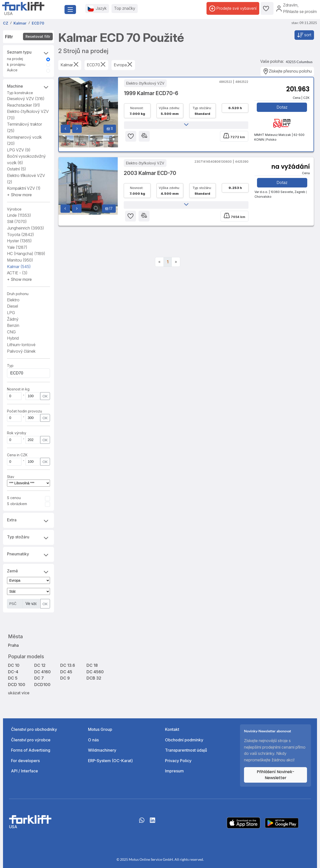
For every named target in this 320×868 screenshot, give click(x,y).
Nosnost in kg (18, 389)
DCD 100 (17, 685)
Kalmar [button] (19, 267)
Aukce (12, 70)
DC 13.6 (68, 665)
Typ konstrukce (20, 93)
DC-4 (13, 672)
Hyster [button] (19, 241)
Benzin (13, 325)
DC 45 (66, 672)
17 (109, 208)
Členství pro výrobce (31, 740)
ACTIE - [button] (17, 273)
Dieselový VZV (26, 99)
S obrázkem (17, 504)
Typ (10, 366)
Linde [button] (19, 215)
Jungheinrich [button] (25, 228)
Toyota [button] (20, 235)
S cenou (14, 498)
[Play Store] (282, 822)
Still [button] (17, 222)
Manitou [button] (20, 260)
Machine (28, 87)
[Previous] (159, 262)
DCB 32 (94, 678)
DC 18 (92, 665)
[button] (19, 195)
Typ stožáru (28, 537)
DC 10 (14, 665)
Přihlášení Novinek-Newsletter (276, 775)
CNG (11, 332)
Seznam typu (28, 53)
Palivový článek (21, 351)
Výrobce (14, 209)
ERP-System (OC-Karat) (110, 761)
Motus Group (100, 729)
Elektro (13, 300)
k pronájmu (16, 64)
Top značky (125, 8)
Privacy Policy (178, 761)
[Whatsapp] (142, 823)
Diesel (12, 306)
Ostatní (16, 169)
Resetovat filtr (38, 36)
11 (110, 129)
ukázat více (19, 693)
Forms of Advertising (31, 750)
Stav (11, 477)
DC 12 (40, 665)
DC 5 (13, 678)
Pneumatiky (28, 554)
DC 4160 (42, 672)
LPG (11, 313)
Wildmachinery (102, 750)
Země (28, 571)
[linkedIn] (152, 823)
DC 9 (65, 678)
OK (45, 396)
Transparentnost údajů (186, 750)
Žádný (13, 319)
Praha (13, 645)
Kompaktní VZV (24, 188)
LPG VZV (19, 150)
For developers (25, 761)
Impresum (174, 771)
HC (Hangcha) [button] (26, 254)
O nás (93, 740)
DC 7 (39, 678)
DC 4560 (95, 672)
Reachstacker (23, 105)
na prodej (15, 59)
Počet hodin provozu (24, 411)
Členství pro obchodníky (34, 729)
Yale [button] (17, 247)
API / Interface (24, 771)
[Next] (176, 262)
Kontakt (172, 729)
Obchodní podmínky (184, 740)
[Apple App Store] (243, 822)
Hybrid (13, 338)
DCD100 (42, 685)
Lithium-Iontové (21, 345)
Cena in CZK (17, 455)
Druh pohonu (18, 294)
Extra (28, 520)
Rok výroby (17, 433)
